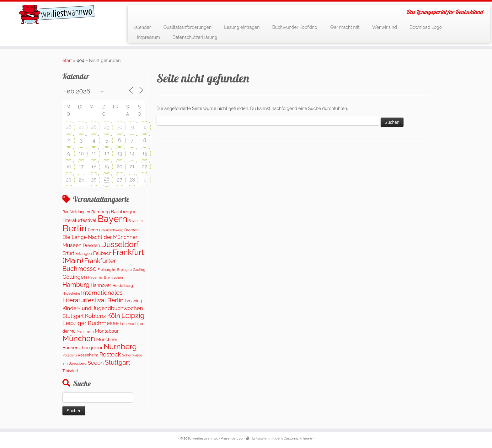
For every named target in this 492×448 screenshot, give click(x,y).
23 (69, 180)
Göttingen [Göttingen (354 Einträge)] (75, 277)
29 (107, 127)
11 (94, 153)
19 (107, 167)
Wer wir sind (385, 27)
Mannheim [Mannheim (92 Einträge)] (85, 332)
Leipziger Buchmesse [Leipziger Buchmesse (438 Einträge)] (91, 323)
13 (119, 153)
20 (120, 167)
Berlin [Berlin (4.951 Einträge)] (75, 228)
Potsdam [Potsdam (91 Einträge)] (70, 355)
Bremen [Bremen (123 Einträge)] (131, 230)
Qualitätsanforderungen (188, 27)
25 (94, 180)
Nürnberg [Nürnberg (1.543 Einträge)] (120, 347)
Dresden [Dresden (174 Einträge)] (91, 245)
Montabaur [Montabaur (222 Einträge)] (107, 331)
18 (94, 167)
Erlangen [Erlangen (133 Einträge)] (84, 253)
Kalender (142, 27)
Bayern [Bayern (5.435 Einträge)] (112, 219)
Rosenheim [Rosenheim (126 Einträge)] (88, 355)
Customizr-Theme (298, 438)
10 (81, 153)
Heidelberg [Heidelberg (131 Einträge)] (123, 285)
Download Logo (426, 27)
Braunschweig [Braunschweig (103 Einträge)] (111, 230)
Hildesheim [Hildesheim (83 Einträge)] (71, 293)
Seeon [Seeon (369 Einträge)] (96, 363)
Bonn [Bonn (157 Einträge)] (93, 230)
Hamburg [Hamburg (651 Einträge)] (76, 285)
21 (132, 167)
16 (69, 167)
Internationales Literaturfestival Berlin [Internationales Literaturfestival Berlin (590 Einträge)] (93, 296)
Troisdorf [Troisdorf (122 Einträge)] (70, 371)
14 (132, 153)
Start (67, 61)
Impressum (149, 37)
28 (94, 127)
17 (81, 167)
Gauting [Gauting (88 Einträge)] (139, 270)
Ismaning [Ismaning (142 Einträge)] (134, 301)
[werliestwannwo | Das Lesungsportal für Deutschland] (57, 14)
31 (132, 127)
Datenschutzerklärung (195, 37)
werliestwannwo (205, 438)
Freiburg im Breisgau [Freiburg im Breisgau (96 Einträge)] (115, 270)
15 (145, 153)
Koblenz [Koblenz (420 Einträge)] (96, 316)
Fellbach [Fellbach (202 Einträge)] (102, 253)
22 (145, 167)
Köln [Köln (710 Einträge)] (114, 316)
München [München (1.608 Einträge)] (79, 339)
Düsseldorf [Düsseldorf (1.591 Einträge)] (120, 245)
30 (120, 127)
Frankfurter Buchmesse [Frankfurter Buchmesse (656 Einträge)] (89, 265)
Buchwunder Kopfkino (295, 27)
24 (81, 180)
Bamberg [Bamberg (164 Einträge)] (101, 212)
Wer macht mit (345, 27)
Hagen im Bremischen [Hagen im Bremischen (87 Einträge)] (106, 278)
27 (81, 127)
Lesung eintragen (242, 27)
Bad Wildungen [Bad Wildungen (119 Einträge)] (76, 212)
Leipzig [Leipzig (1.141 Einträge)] (133, 315)
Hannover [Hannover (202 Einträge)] (101, 285)
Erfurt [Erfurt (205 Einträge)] (68, 253)
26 (69, 127)
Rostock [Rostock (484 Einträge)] (110, 354)
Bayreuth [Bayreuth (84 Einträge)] (136, 221)
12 (107, 153)
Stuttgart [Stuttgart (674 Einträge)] (118, 362)
